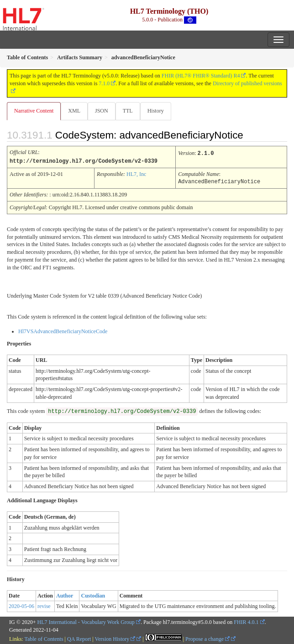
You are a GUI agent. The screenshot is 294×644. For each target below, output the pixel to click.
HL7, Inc (136, 174)
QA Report (79, 638)
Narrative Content (34, 111)
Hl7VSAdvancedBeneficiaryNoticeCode (63, 330)
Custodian (93, 595)
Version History (115, 638)
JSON (102, 111)
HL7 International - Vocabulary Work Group (86, 621)
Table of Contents (44, 638)
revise (44, 605)
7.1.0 (104, 83)
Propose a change (207, 638)
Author (65, 595)
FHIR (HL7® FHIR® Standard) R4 (201, 76)
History (156, 111)
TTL (128, 111)
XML (74, 111)
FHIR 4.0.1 (246, 621)
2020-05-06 (21, 605)
